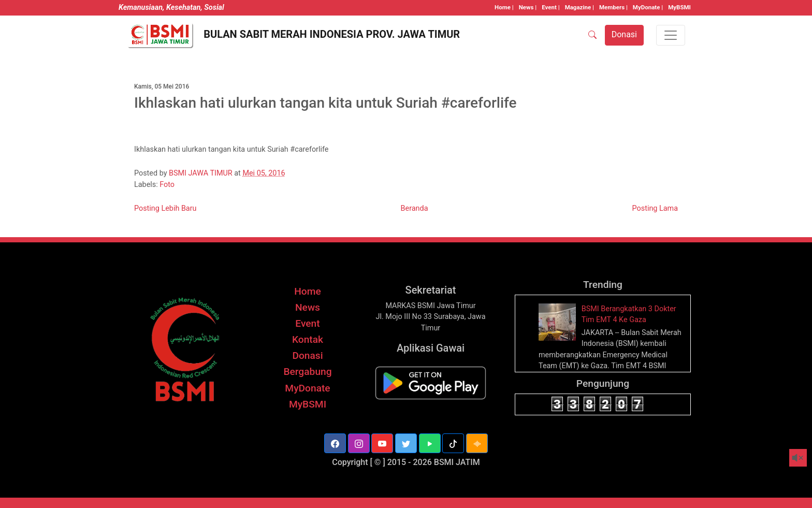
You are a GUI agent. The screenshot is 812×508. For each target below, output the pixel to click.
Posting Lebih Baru (165, 208)
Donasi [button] (624, 34)
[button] (335, 443)
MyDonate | (648, 7)
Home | (504, 7)
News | (528, 7)
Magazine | (579, 7)
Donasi (307, 355)
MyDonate (307, 388)
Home (308, 291)
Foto (167, 185)
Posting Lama (655, 208)
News (308, 307)
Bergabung (307, 372)
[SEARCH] (592, 35)
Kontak (308, 339)
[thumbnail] (559, 321)
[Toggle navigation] (671, 35)
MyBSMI (679, 7)
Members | (613, 7)
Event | (550, 7)
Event (307, 323)
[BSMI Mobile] (431, 383)
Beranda (415, 208)
